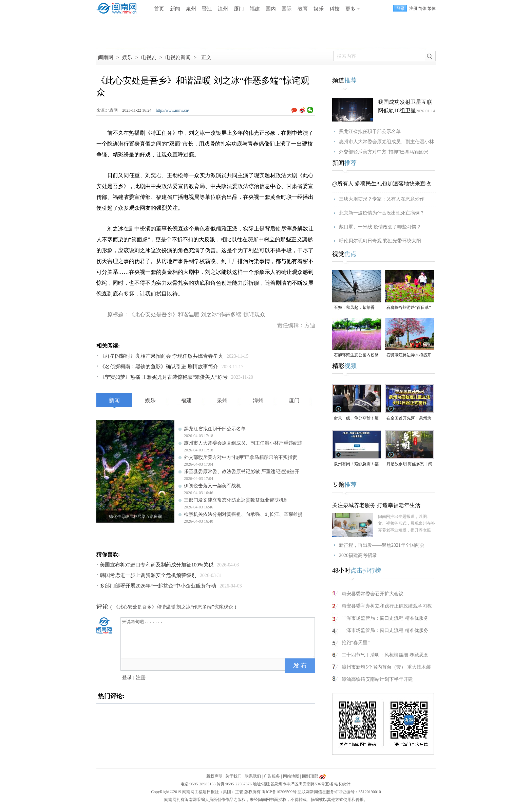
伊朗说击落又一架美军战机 (212, 486)
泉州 (191, 9)
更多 (350, 9)
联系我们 (253, 776)
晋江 (207, 9)
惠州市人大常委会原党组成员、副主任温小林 (386, 142)
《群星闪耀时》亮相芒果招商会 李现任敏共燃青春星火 (161, 356)
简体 (422, 8)
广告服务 (272, 776)
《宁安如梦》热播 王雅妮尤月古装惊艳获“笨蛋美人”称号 (164, 377)
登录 (127, 677)
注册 (413, 8)
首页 (159, 9)
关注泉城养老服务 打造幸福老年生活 (376, 505)
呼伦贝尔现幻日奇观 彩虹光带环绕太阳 (380, 241)
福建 (255, 9)
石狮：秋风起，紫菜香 (354, 307)
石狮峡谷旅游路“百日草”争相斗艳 (409, 308)
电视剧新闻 (178, 57)
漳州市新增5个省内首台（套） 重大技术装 (386, 667)
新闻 (175, 9)
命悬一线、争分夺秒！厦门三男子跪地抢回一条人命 (356, 419)
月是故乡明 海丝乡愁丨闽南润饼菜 (409, 464)
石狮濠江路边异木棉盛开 (409, 355)
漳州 (223, 9)
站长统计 (342, 784)
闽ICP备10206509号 (279, 792)
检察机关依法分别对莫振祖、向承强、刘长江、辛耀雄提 (243, 514)
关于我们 (233, 776)
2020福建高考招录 (358, 555)
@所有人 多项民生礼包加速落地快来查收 (382, 183)
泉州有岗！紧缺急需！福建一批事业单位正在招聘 (356, 464)
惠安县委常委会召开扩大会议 (373, 594)
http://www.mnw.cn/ (172, 110)
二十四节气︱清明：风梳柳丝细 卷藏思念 (385, 655)
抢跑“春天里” (356, 643)
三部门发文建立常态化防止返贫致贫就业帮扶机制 (236, 500)
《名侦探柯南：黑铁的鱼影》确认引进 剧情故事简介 (159, 367)
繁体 (432, 8)
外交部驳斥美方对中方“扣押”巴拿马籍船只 (384, 152)
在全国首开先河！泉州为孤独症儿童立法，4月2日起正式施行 (409, 419)
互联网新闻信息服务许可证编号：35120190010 (339, 792)
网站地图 (291, 776)
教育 (303, 9)
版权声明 (214, 776)
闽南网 (106, 57)
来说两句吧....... (218, 637)
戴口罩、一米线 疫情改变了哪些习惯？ (380, 227)
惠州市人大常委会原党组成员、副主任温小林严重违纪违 (243, 443)
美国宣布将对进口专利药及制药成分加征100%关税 (157, 565)
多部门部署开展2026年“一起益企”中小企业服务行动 (158, 586)
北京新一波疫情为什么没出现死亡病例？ (382, 213)
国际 (287, 9)
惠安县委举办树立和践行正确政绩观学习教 (387, 606)
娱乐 (319, 9)
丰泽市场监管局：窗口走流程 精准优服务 (385, 618)
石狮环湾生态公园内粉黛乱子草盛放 (356, 356)
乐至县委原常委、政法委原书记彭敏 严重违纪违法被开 (242, 472)
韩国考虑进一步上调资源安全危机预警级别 (148, 575)
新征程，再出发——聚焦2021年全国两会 (382, 545)
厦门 (239, 9)
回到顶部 (310, 776)
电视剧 (149, 57)
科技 (335, 9)
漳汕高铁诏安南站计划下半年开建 (377, 679)
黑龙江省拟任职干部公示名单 (215, 429)
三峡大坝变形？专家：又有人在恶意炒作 (382, 199)
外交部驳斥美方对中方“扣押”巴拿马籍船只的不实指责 (241, 457)
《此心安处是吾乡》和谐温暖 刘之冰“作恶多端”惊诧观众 (173, 607)
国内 (271, 9)
